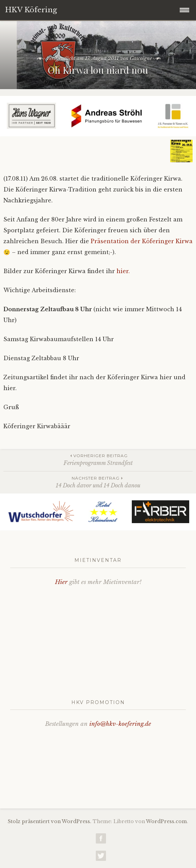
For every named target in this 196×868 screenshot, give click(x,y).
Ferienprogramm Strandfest (98, 459)
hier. (123, 271)
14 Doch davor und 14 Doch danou (98, 482)
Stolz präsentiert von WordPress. (50, 821)
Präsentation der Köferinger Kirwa (142, 241)
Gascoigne (141, 59)
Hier (61, 582)
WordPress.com (166, 821)
